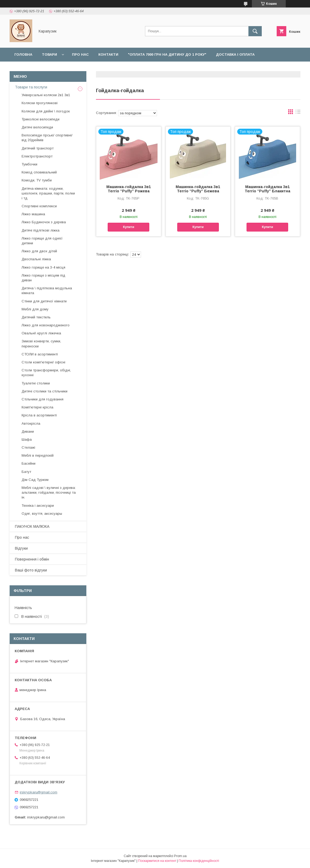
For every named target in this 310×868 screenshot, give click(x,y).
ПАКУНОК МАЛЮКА (32, 526)
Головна (23, 54)
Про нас (80, 54)
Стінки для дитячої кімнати (44, 301)
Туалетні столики (36, 383)
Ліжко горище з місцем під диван (43, 278)
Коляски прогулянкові (40, 103)
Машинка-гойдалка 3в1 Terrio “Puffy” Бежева (198, 189)
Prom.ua (180, 856)
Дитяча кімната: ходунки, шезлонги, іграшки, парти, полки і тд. (48, 193)
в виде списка (298, 113)
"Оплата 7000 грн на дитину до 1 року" (167, 54)
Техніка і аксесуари (38, 506)
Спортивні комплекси (39, 206)
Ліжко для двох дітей (39, 251)
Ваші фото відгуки (31, 570)
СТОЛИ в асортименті (40, 354)
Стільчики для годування (43, 399)
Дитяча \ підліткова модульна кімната (47, 291)
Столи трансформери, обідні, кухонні (46, 373)
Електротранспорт (37, 156)
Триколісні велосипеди (41, 119)
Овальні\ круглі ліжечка (41, 333)
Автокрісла (31, 423)
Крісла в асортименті (39, 415)
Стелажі (28, 447)
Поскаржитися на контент (157, 861)
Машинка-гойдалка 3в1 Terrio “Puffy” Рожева (129, 189)
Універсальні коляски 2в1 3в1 (46, 95)
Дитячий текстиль (36, 317)
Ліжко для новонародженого (46, 325)
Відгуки (110, 68)
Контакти (108, 54)
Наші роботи (79, 68)
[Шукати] (255, 31)
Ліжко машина (33, 214)
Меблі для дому (35, 309)
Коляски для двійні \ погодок (46, 111)
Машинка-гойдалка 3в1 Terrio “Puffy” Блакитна (267, 189)
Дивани (28, 431)
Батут (26, 472)
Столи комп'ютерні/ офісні (43, 362)
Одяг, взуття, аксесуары (42, 514)
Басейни (29, 463)
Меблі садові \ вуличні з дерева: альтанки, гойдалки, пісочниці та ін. (49, 492)
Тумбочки (29, 164)
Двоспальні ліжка (36, 259)
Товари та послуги (31, 87)
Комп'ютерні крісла (37, 407)
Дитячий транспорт (38, 148)
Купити (128, 227)
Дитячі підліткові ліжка (41, 230)
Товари (49, 54)
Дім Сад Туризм (35, 480)
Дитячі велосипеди (37, 127)
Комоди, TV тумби (37, 180)
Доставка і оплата (235, 54)
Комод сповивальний (39, 172)
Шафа (27, 439)
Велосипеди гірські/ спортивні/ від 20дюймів (47, 138)
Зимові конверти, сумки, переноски (41, 344)
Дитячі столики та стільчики (45, 391)
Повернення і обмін (35, 68)
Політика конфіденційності (199, 861)
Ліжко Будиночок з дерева (44, 222)
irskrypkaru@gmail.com (39, 792)
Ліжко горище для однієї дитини (42, 241)
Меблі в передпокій (38, 455)
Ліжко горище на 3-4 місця (43, 267)
